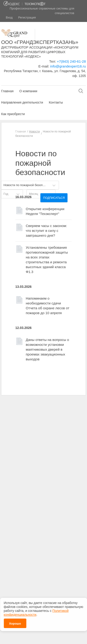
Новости (34, 132)
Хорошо (15, 624)
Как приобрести (13, 114)
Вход (9, 17)
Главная (7, 91)
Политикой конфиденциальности (36, 613)
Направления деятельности (22, 102)
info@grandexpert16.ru (68, 66)
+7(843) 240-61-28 (71, 61)
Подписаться (54, 198)
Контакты (56, 102)
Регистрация (27, 17)
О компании (28, 91)
